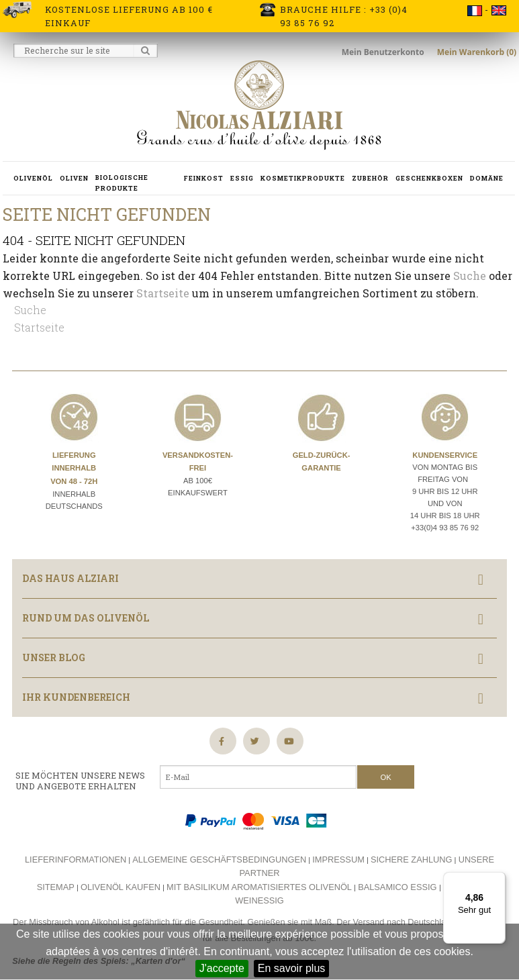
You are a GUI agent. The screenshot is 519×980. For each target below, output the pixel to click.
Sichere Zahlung (412, 860)
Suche (470, 276)
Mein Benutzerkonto (384, 52)
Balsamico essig (398, 887)
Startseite (163, 293)
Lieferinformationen (76, 860)
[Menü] (498, 880)
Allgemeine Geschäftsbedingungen (219, 860)
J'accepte (222, 968)
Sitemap (56, 887)
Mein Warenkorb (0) (477, 52)
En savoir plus (292, 968)
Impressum (338, 860)
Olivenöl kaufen (121, 887)
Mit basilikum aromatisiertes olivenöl (259, 887)
